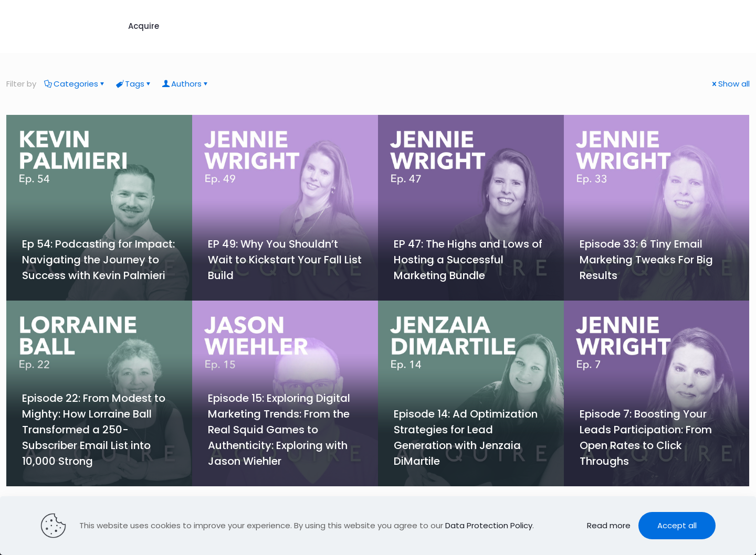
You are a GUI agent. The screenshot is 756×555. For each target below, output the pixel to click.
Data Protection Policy (489, 525)
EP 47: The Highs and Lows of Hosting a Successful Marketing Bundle (468, 260)
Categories (75, 84)
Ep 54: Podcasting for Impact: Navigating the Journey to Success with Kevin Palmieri (98, 260)
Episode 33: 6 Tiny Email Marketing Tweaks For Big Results (646, 260)
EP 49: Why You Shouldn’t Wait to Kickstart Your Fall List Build (285, 260)
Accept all (677, 525)
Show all (730, 84)
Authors (186, 84)
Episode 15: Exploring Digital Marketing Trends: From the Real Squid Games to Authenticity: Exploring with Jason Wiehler (279, 430)
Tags (134, 84)
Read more (609, 525)
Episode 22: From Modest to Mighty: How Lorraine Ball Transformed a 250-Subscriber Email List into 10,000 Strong (94, 430)
